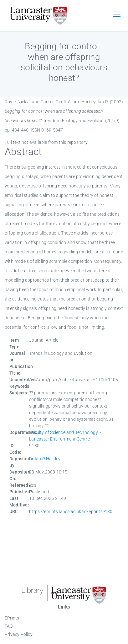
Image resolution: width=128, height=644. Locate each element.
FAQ (9, 626)
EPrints (12, 618)
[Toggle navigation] (116, 15)
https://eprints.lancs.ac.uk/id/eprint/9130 (71, 511)
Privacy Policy (19, 634)
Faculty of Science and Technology (64, 432)
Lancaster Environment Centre (59, 439)
